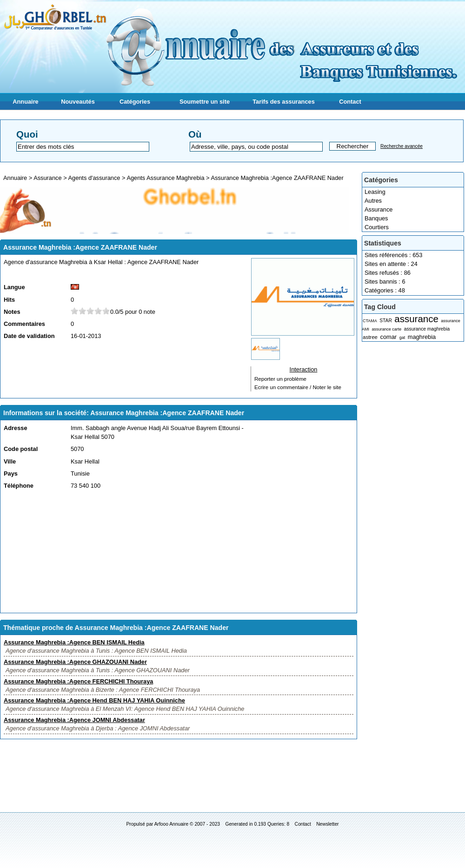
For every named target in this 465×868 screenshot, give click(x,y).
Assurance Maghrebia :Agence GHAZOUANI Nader (75, 662)
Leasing (375, 192)
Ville (10, 461)
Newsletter (327, 824)
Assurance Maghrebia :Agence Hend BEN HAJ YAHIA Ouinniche (94, 700)
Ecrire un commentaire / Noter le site (298, 387)
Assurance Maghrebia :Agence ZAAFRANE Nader (277, 178)
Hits (9, 300)
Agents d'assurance (94, 178)
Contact (350, 102)
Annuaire (25, 102)
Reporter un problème (280, 379)
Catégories (135, 102)
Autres (373, 201)
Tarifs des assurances (284, 102)
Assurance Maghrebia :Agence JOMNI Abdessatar (74, 720)
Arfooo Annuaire (171, 824)
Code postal (21, 449)
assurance (416, 319)
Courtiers (377, 227)
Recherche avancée (402, 146)
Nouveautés (78, 102)
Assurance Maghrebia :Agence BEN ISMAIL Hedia (74, 642)
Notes (12, 312)
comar (389, 337)
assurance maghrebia (427, 329)
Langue (14, 287)
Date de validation (29, 336)
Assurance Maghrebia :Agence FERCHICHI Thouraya (78, 681)
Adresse (16, 428)
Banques (376, 218)
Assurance (379, 209)
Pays (11, 474)
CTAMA (370, 321)
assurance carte (386, 329)
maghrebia (422, 337)
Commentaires (24, 324)
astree (370, 337)
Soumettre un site (205, 102)
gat (402, 338)
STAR (386, 321)
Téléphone (19, 486)
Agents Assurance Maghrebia (165, 178)
